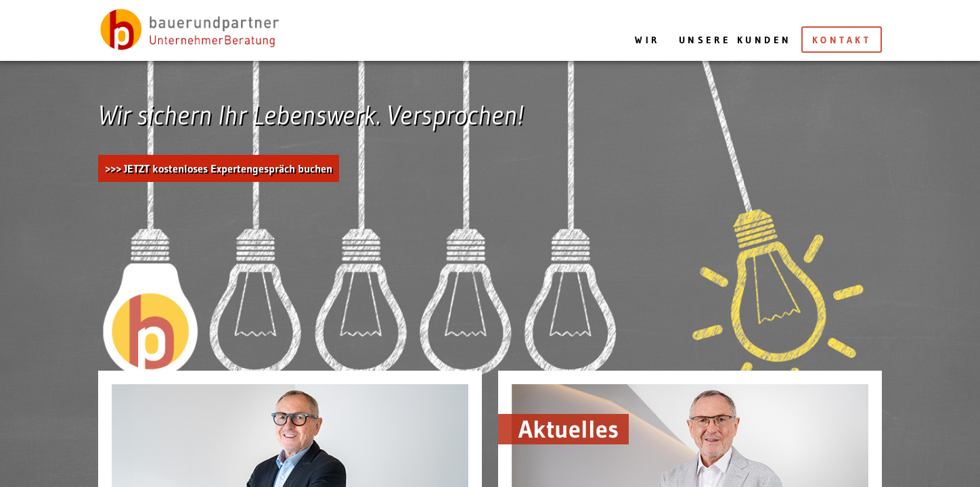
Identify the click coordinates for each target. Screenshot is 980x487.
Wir (647, 40)
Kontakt (842, 40)
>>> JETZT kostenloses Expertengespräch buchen (219, 168)
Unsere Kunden (735, 40)
